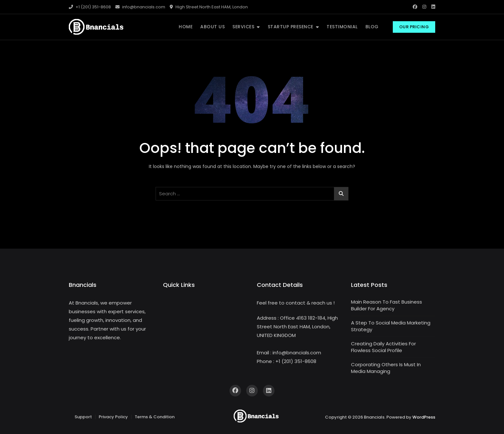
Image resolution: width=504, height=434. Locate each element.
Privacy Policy (113, 417)
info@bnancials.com (140, 7)
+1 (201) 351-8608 (90, 7)
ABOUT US (212, 27)
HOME (186, 27)
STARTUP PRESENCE (291, 27)
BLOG (372, 27)
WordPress (424, 417)
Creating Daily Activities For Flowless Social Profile (383, 347)
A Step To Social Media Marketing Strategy (391, 326)
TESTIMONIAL (342, 27)
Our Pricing (414, 27)
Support (83, 417)
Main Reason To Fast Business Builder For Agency (387, 305)
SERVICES (243, 27)
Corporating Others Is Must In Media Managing (386, 368)
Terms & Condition (155, 417)
